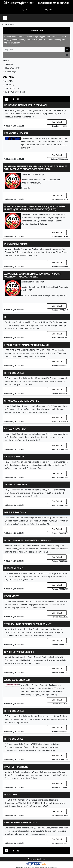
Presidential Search (16, 133)
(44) (7, 61)
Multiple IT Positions (16, 767)
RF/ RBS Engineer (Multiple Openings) (26, 105)
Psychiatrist (11, 596)
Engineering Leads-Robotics (20, 822)
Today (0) (10, 85)
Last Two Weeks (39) (15, 92)
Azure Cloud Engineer (17, 680)
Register (48, 9)
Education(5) (11, 72)
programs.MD (20, 608)
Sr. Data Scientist (14, 457)
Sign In (24, 9)
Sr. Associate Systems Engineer (22, 401)
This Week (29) (12, 88)
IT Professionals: (14, 373)
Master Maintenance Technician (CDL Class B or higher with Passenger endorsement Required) (36, 168)
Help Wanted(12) (13, 68)
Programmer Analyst (16, 244)
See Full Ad (57, 122)
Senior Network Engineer (19, 652)
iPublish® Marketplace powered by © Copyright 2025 (36, 864)
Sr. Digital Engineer (16, 484)
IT (5, 317)
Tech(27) (9, 64)
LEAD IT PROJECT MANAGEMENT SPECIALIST (27, 345)
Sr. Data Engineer (15, 429)
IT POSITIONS (11, 795)
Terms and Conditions (36, 859)
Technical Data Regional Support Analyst (28, 624)
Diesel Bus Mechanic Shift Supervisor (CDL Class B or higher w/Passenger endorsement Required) (35, 208)
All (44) (9, 81)
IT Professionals (14, 739)
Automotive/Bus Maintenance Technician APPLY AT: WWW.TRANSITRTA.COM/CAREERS (33, 275)
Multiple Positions (15, 512)
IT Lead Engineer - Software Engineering (27, 540)
